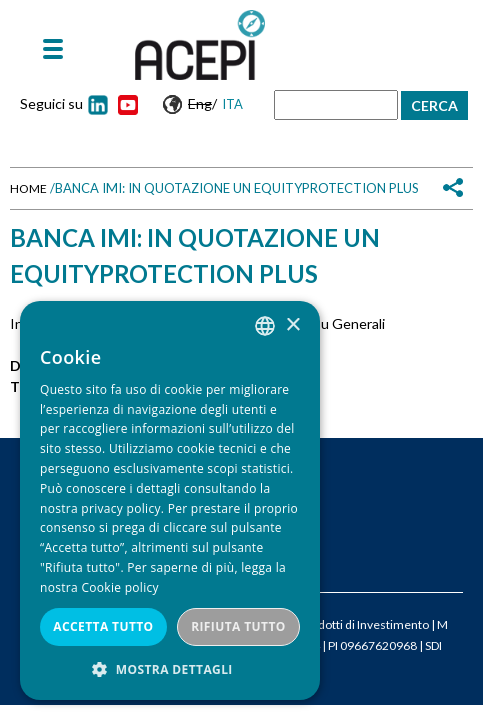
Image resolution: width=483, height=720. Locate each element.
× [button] (292, 325)
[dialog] (170, 500)
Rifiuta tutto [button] (238, 626)
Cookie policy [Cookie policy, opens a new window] (119, 587)
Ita (232, 104)
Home (28, 188)
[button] (170, 669)
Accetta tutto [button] (103, 626)
